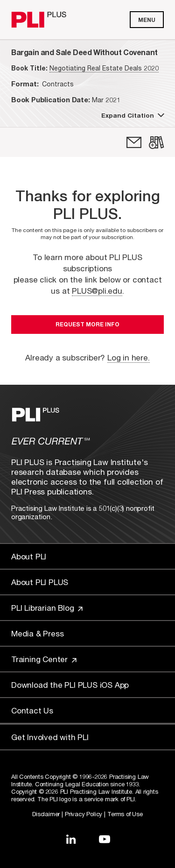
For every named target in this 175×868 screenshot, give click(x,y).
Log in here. (129, 357)
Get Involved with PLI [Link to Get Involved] (50, 737)
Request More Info (87, 324)
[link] (134, 142)
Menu (147, 20)
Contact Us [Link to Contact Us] (32, 710)
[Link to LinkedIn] (71, 839)
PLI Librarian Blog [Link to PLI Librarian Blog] (47, 608)
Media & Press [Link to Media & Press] (37, 633)
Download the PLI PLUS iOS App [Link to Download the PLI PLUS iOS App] (70, 685)
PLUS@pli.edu (97, 291)
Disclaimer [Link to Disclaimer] (46, 814)
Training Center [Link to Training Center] (44, 659)
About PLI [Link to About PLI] (29, 556)
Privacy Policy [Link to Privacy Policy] (84, 814)
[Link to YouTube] (105, 839)
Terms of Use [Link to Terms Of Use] (125, 814)
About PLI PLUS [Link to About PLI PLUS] (40, 582)
